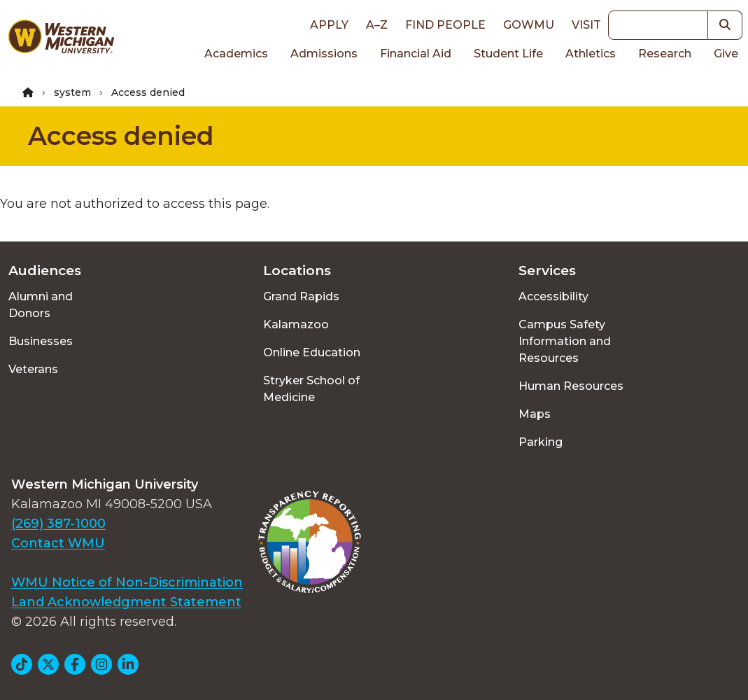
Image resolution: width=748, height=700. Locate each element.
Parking (541, 442)
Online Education (312, 352)
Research (665, 54)
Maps (535, 414)
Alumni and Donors (41, 305)
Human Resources (571, 386)
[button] (725, 25)
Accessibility (553, 296)
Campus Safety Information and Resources (565, 341)
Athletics (591, 54)
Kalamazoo (296, 324)
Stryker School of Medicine (311, 389)
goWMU (529, 25)
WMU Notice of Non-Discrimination (127, 582)
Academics (236, 54)
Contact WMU (58, 543)
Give (726, 54)
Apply (329, 25)
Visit (586, 25)
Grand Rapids (301, 296)
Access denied (121, 136)
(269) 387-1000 (58, 524)
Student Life (508, 54)
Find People (445, 25)
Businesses (41, 341)
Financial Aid (416, 54)
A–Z (377, 25)
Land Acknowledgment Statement (126, 602)
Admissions (324, 54)
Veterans (33, 369)
